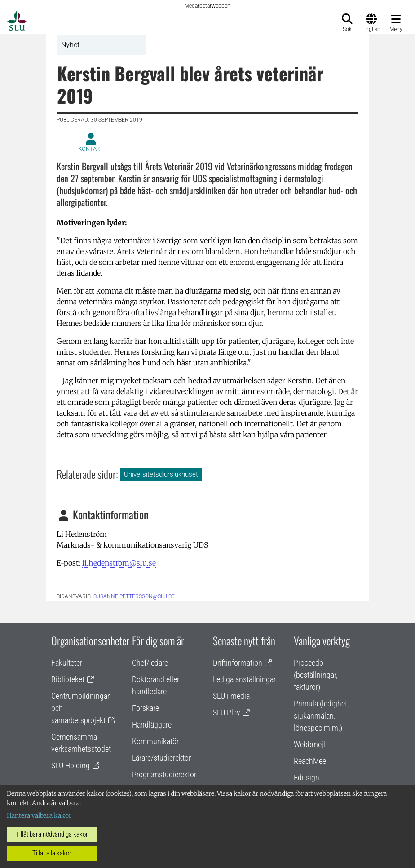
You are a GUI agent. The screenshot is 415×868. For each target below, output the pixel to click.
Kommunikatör (155, 741)
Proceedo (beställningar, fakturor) (316, 675)
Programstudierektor (164, 774)
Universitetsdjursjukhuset (161, 474)
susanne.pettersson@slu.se (134, 596)
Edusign (307, 778)
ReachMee (310, 761)
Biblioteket (68, 679)
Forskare (146, 708)
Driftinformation (238, 663)
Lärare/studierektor (161, 758)
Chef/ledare (150, 663)
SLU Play (227, 712)
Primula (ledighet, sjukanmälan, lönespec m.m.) (321, 716)
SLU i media (231, 696)
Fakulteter (67, 663)
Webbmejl (309, 744)
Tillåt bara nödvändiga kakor (52, 834)
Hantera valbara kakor (39, 815)
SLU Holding (71, 765)
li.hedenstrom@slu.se (119, 563)
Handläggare (152, 725)
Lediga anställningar (244, 679)
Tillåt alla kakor (52, 853)
